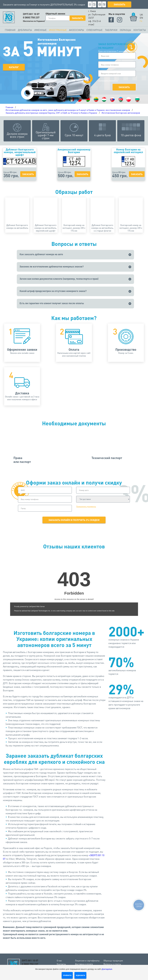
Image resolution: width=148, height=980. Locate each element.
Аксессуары (77, 30)
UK (141, 15)
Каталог (14, 67)
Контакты (140, 30)
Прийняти (67, 975)
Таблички (111, 30)
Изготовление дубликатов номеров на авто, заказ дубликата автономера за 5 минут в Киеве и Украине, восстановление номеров (68, 110)
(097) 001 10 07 (31, 14)
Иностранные (58, 30)
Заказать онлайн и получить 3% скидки (74, 520)
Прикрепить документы (108, 80)
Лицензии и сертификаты (87, 961)
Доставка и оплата (84, 964)
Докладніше (107, 969)
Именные (40, 30)
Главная (10, 30)
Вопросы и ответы (112, 964)
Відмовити (80, 975)
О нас (59, 961)
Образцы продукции (113, 961)
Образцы (125, 30)
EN (141, 18)
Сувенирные (95, 30)
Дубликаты (25, 30)
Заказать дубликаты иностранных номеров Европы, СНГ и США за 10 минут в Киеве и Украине (51, 113)
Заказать (119, 4)
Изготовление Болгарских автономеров (121, 113)
